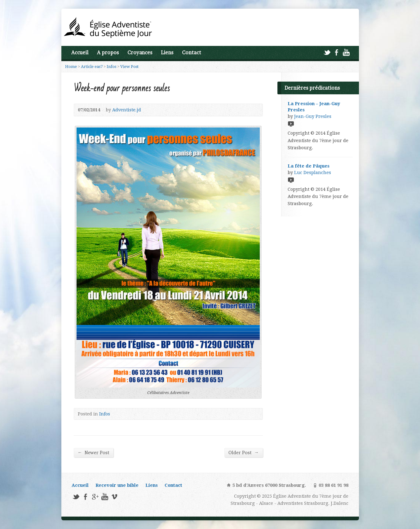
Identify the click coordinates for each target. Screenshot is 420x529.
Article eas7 (92, 67)
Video (291, 124)
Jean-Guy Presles (313, 116)
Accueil (80, 53)
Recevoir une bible (117, 485)
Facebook (336, 52)
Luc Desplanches (313, 173)
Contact (192, 53)
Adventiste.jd (127, 110)
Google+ (95, 497)
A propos (108, 53)
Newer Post (94, 453)
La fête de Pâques (309, 166)
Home (71, 67)
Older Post (243, 453)
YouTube (346, 52)
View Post (129, 67)
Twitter (327, 52)
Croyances (140, 53)
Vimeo (114, 497)
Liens (167, 53)
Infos (111, 67)
